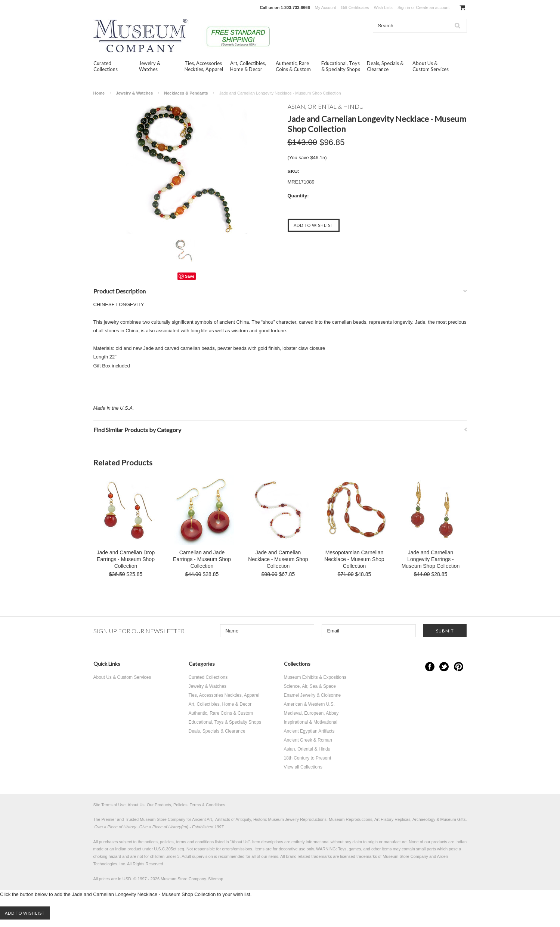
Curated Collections (106, 66)
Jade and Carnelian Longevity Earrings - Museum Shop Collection (431, 559)
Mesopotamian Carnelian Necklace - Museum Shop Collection (354, 559)
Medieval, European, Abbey (311, 713)
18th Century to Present (308, 758)
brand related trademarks (309, 856)
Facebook (430, 667)
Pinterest (459, 667)
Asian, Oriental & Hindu (307, 749)
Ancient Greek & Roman (308, 740)
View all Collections (303, 767)
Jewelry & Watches (150, 66)
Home (99, 93)
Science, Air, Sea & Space (310, 686)
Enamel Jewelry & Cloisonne (313, 695)
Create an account (433, 7)
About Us (240, 842)
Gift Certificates (355, 7)
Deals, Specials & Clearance (385, 66)
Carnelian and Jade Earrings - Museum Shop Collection (202, 559)
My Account (326, 7)
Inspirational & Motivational (311, 722)
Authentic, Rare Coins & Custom (293, 66)
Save (190, 276)
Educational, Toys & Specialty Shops (341, 66)
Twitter (444, 667)
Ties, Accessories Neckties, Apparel (204, 66)
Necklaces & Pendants (186, 93)
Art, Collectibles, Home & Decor (248, 66)
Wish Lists (383, 7)
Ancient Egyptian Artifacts (309, 731)
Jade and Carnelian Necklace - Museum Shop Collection (278, 559)
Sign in (404, 7)
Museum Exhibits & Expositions (315, 677)
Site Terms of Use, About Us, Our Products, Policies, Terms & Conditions (160, 805)
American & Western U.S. (310, 704)
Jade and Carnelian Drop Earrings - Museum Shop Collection (126, 559)
